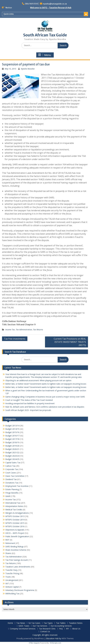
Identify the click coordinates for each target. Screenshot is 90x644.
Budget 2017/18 (12, 439)
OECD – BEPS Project (15, 533)
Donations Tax (12, 483)
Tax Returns (38, 330)
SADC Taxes (24, 626)
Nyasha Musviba (28, 69)
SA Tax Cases (34, 623)
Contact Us (45, 632)
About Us (76, 629)
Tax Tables (61, 623)
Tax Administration (24, 330)
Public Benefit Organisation (17, 536)
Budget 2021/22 (12, 452)
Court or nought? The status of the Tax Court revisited (29, 400)
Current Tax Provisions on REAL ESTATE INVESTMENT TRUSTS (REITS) (70, 342)
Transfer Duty (11, 570)
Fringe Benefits (12, 493)
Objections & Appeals (15, 530)
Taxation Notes (76, 623)
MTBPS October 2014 (15, 520)
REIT (7, 540)
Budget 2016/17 (12, 436)
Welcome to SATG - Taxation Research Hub (51, 8)
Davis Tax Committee (15, 476)
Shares (8, 553)
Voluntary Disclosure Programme (20, 590)
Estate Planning (12, 489)
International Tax (13, 503)
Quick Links (9, 14)
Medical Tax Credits (14, 510)
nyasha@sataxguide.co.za (55, 4)
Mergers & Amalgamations (17, 513)
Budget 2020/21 (12, 449)
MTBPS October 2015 (15, 523)
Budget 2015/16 (12, 432)
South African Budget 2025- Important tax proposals (28, 410)
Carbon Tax (10, 466)
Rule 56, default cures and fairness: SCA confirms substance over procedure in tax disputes (45, 407)
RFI (67, 629)
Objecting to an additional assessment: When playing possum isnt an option (38, 380)
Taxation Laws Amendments (18, 567)
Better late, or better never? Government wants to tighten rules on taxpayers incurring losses (46, 384)
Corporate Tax (12, 469)
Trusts (8, 577)
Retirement (10, 543)
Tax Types (48, 623)
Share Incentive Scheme (16, 550)
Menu (45, 55)
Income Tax (10, 330)
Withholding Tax (12, 594)
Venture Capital (12, 587)
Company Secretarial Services (23, 629)
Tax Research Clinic (47, 629)
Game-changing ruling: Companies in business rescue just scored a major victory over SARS (45, 397)
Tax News (21, 623)
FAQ (61, 629)
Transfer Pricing (12, 573)
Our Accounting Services (61, 626)
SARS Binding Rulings (15, 547)
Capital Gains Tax (13, 463)
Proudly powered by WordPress (30, 638)
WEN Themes (68, 638)
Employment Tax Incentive (17, 486)
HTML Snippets (34, 643)
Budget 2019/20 (12, 446)
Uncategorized (12, 580)
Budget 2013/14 (12, 426)
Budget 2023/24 (12, 456)
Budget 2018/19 (12, 442)
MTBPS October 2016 (15, 526)
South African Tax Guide (45, 35)
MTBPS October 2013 (15, 516)
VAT (7, 583)
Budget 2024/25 (12, 459)
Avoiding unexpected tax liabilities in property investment (30, 403)
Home (10, 623)
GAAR (8, 496)
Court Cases (11, 473)
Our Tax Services (40, 626)
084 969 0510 (31, 4)
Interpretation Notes (14, 506)
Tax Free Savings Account (17, 560)
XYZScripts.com (56, 643)
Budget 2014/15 (12, 429)
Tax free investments (15, 339)
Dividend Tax (11, 479)
